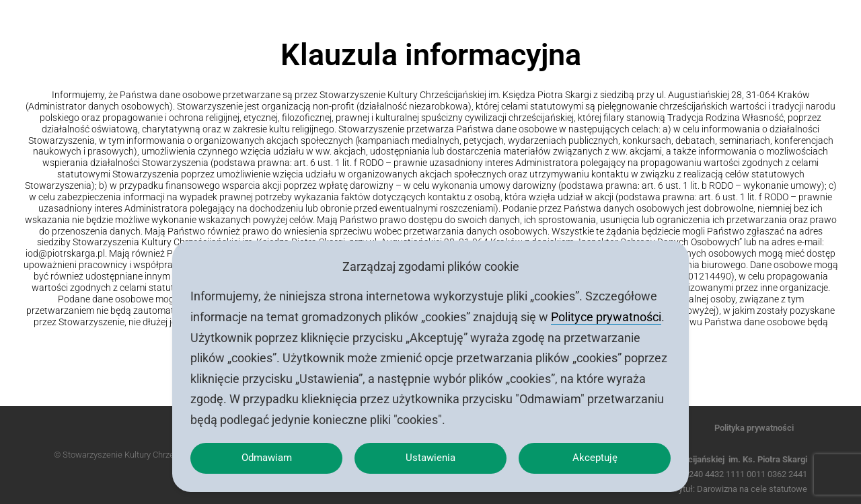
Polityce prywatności (606, 311)
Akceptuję (595, 455)
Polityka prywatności (754, 428)
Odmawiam (266, 455)
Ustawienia (431, 455)
